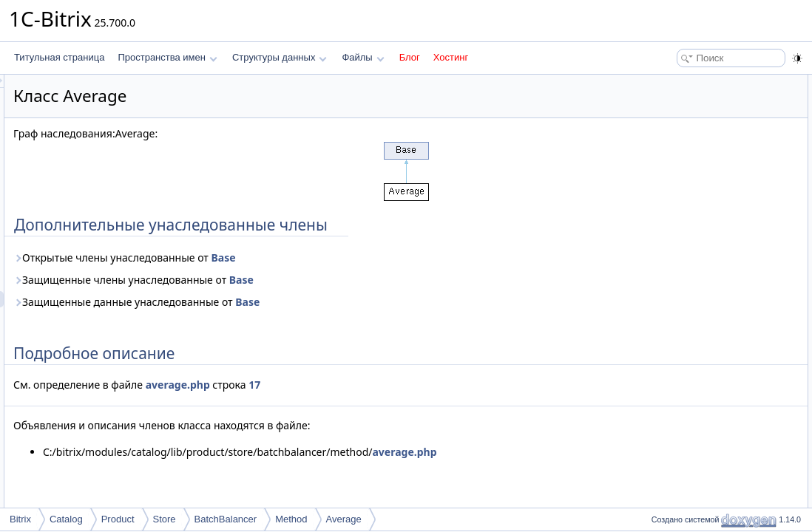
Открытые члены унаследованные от (309, 258)
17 (439, 385)
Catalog (66, 519)
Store (165, 519)
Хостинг (451, 57)
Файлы (363, 57)
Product (118, 519)
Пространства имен (167, 57)
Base (408, 258)
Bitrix (20, 519)
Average (344, 519)
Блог (410, 57)
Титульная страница (59, 57)
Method (291, 519)
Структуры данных (280, 57)
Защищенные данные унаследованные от (321, 302)
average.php (363, 385)
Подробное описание (691, 99)
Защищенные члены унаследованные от (318, 280)
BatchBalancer (226, 519)
